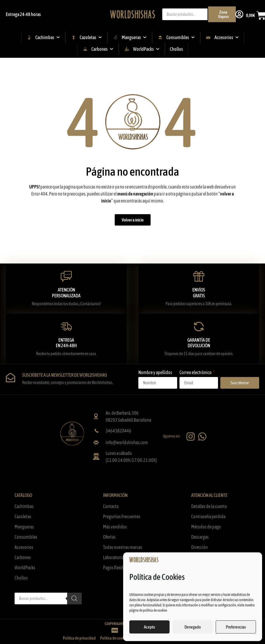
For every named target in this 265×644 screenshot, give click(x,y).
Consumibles (26, 537)
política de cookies (155, 610)
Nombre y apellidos (155, 372)
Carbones (23, 557)
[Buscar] (74, 598)
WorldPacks (25, 568)
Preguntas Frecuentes (122, 516)
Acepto (149, 627)
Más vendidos (115, 527)
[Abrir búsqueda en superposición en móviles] (196, 14)
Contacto (111, 506)
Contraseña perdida (208, 516)
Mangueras (24, 527)
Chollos (21, 578)
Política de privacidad (79, 638)
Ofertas (109, 537)
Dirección (199, 547)
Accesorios (24, 547)
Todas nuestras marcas (123, 547)
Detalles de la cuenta (209, 506)
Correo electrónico (196, 372)
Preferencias (236, 627)
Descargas (200, 537)
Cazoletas (23, 516)
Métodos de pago (206, 527)
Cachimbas (24, 506)
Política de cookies (114, 638)
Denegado (193, 627)
